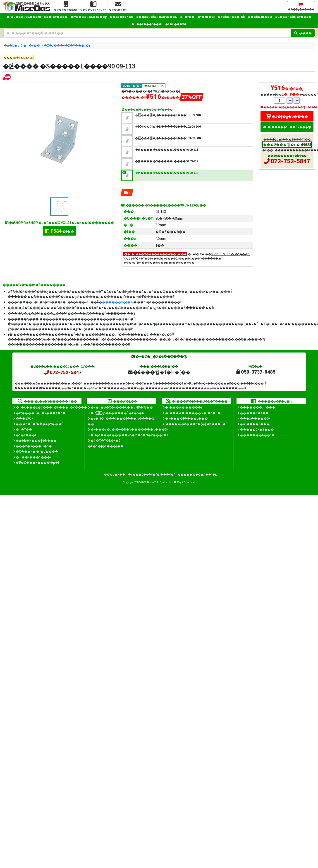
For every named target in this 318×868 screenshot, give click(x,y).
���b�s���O (260, 17)
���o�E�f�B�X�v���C (156, 17)
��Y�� (187, 17)
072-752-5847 (290, 161)
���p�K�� (115, 474)
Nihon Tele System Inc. (160, 482)
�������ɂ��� (258, 407)
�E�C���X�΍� (176, 24)
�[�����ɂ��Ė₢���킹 (287, 127)
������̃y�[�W (118, 302)
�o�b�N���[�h (231, 17)
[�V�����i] (7, 77)
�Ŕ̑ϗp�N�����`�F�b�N (117, 413)
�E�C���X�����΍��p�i (37, 462)
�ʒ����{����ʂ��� (186, 418)
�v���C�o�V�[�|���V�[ (151, 474)
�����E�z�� (254, 413)
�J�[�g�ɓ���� (287, 116)
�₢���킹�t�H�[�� (159, 372)
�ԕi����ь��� (255, 424)
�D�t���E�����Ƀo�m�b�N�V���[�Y (129, 435)
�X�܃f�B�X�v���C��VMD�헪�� (122, 407)
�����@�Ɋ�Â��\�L (197, 474)
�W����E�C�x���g (89, 17)
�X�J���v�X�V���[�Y (67, 45)
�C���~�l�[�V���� (293, 17)
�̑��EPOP (25, 418)
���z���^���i (147, 24)
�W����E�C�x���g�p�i (41, 413)
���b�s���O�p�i (34, 446)
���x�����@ (255, 418)
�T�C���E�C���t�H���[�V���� (37, 17)
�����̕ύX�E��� (257, 429)
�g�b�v (12, 45)
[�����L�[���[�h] (147, 33)
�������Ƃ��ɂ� (257, 435)
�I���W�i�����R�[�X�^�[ (194, 413)
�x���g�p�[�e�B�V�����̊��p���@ (129, 429)
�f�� (59, 231)
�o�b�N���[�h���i (37, 440)
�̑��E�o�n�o (121, 17)
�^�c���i (206, 17)
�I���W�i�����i (184, 407)
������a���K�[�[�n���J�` (196, 424)
